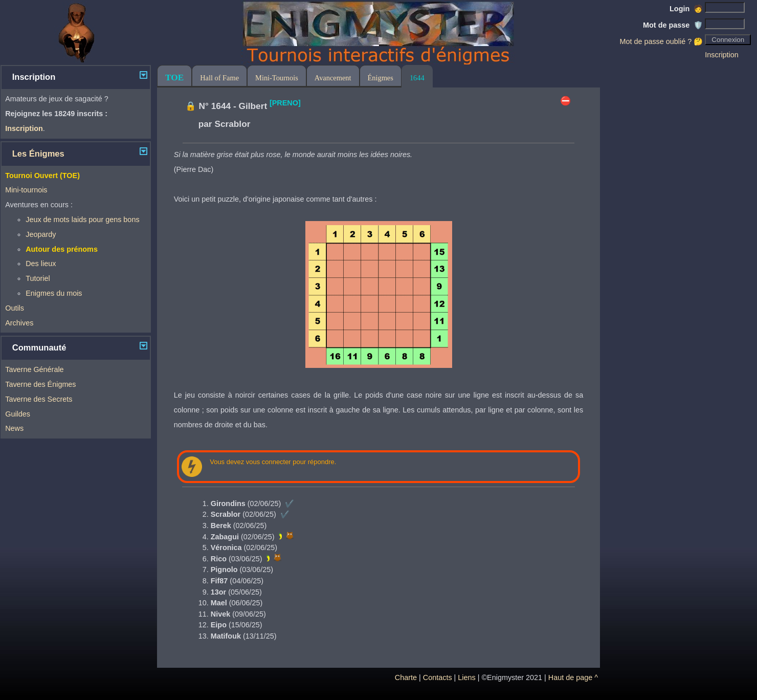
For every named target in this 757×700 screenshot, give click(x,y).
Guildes (18, 414)
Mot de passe (673, 25)
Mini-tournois (26, 190)
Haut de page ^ (573, 677)
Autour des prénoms (62, 249)
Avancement (333, 78)
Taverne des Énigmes (40, 384)
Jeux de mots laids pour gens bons (82, 220)
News (14, 428)
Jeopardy (41, 234)
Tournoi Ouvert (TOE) (42, 176)
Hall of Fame (219, 78)
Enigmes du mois (54, 293)
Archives (19, 323)
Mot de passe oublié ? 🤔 (661, 41)
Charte (406, 677)
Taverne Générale (34, 369)
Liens (466, 677)
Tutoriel (38, 278)
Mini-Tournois (277, 78)
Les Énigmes (38, 154)
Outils (15, 308)
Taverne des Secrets (39, 399)
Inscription (722, 55)
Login (686, 9)
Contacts (438, 677)
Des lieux (41, 264)
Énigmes (381, 78)
